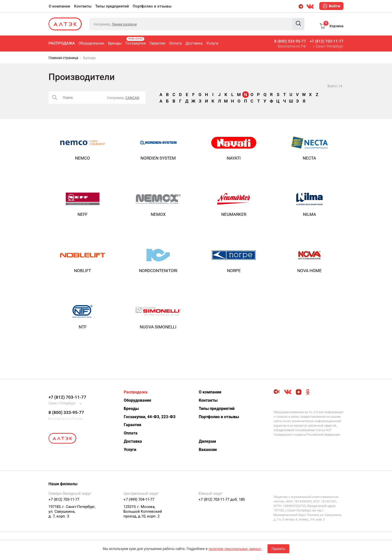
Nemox (158, 214)
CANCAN (132, 98)
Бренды (115, 43)
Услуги (212, 43)
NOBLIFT (82, 271)
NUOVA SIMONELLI (158, 327)
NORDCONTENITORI (158, 271)
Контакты (83, 6)
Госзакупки (136, 41)
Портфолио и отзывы (152, 6)
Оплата (175, 43)
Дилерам (207, 441)
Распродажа (62, 43)
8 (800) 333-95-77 (290, 41)
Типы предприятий (112, 6)
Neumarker (234, 214)
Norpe (234, 271)
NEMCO (82, 158)
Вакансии (208, 450)
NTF (83, 327)
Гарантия (157, 43)
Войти (331, 6)
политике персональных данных (235, 549)
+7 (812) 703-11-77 (327, 41)
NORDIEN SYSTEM (158, 158)
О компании (59, 6)
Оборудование (91, 43)
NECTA (309, 158)
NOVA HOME (309, 271)
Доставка (194, 43)
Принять (278, 549)
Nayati (234, 158)
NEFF (82, 214)
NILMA (309, 214)
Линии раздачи (124, 24)
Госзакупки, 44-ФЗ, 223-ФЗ (150, 417)
